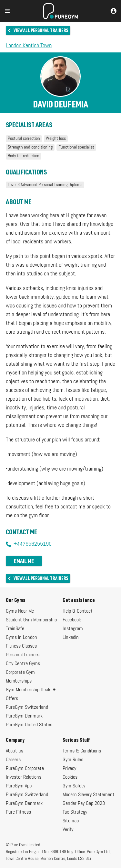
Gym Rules (73, 760)
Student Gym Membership (31, 620)
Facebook (72, 620)
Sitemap (71, 821)
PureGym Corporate (25, 769)
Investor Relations (24, 777)
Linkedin (71, 638)
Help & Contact (78, 611)
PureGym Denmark (24, 716)
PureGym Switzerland (27, 707)
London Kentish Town (29, 46)
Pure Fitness (18, 812)
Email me (24, 561)
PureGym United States (29, 725)
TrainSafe (15, 629)
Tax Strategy (75, 812)
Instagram (73, 629)
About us (15, 751)
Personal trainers (23, 655)
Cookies (70, 777)
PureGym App (19, 786)
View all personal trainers (38, 30)
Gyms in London (21, 638)
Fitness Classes (21, 646)
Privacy (69, 769)
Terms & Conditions (82, 751)
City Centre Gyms (23, 664)
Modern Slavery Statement (89, 795)
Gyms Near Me (20, 611)
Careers (13, 760)
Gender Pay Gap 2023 (84, 804)
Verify (68, 830)
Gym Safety (74, 786)
